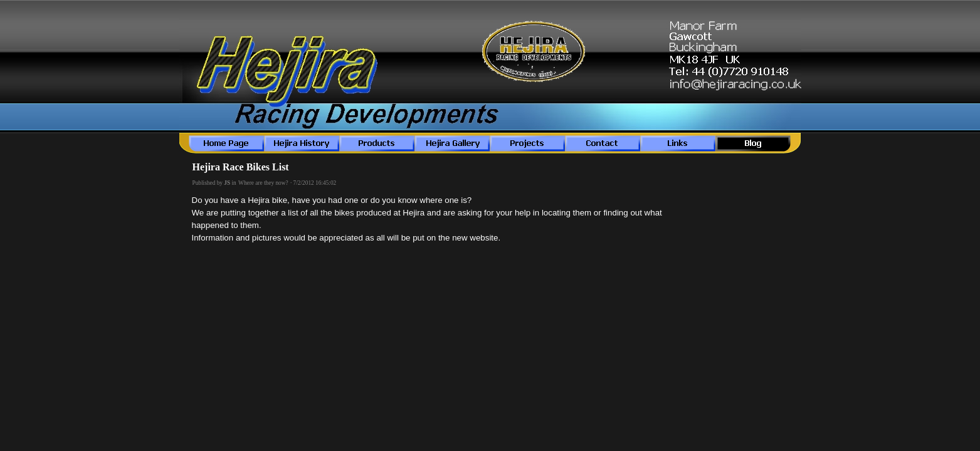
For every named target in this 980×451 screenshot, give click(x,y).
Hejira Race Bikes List (241, 167)
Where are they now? (263, 183)
